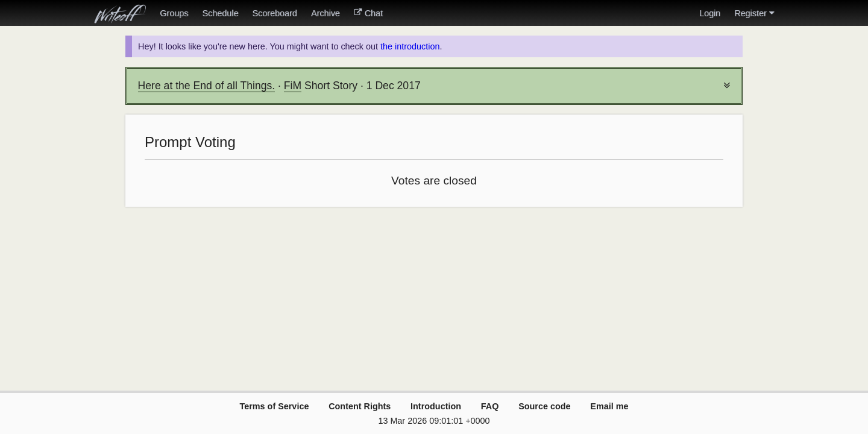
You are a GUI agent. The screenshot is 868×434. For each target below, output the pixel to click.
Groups (174, 13)
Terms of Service (274, 406)
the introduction (410, 46)
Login (710, 13)
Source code (544, 406)
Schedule (220, 13)
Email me (609, 406)
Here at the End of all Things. (207, 86)
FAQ (490, 406)
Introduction (436, 406)
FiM (293, 86)
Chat (368, 13)
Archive (325, 13)
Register (754, 13)
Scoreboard (274, 13)
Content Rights (360, 406)
